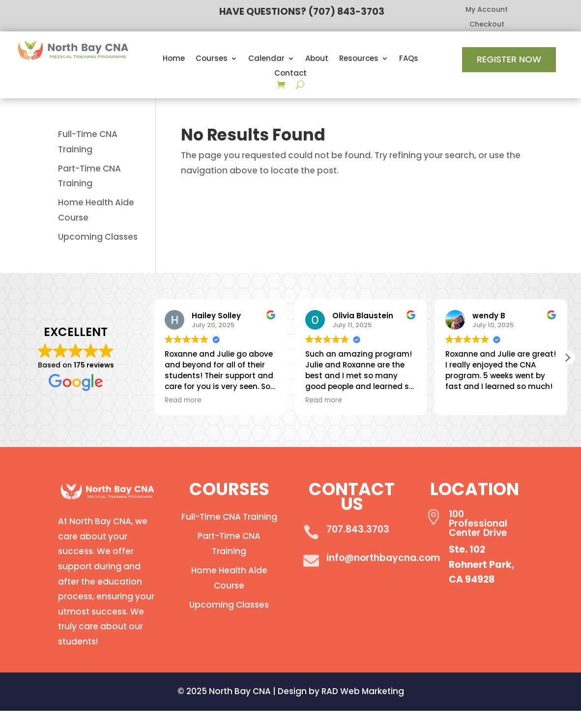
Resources (359, 59)
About (317, 59)
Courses (212, 59)
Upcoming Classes (98, 237)
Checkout (487, 25)
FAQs (409, 59)
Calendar (266, 59)
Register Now (509, 59)
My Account (487, 10)
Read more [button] (183, 400)
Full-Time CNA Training (229, 517)
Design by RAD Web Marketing (341, 691)
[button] (567, 358)
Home (174, 59)
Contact (290, 74)
